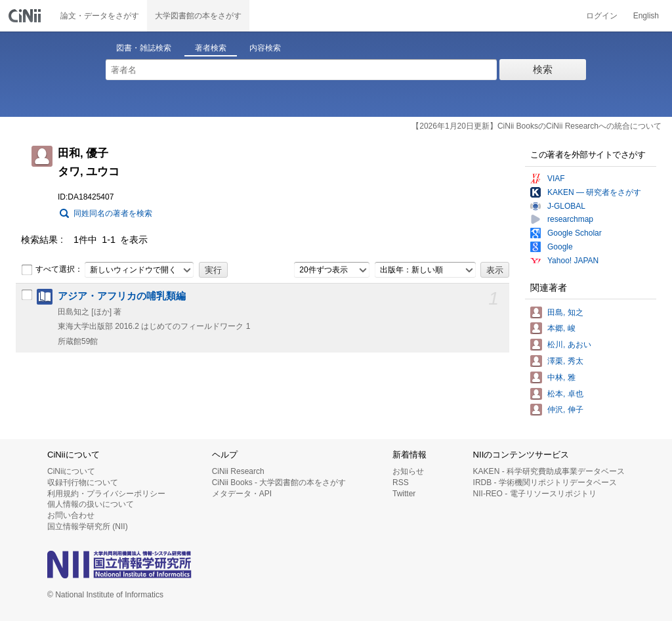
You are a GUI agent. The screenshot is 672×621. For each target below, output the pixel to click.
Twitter (404, 494)
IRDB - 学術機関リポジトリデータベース (545, 482)
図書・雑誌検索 (144, 48)
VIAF (556, 179)
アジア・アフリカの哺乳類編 (122, 296)
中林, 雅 (561, 377)
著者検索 (211, 48)
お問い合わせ (71, 515)
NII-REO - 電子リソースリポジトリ (535, 494)
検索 (543, 69)
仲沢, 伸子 (565, 410)
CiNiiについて (71, 471)
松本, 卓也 (565, 394)
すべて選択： (52, 270)
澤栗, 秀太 (565, 361)
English (646, 16)
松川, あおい (569, 345)
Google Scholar (575, 233)
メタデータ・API (242, 494)
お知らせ (408, 471)
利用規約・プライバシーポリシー (106, 494)
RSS (401, 482)
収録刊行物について (83, 482)
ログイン (602, 16)
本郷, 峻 (561, 328)
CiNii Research (238, 471)
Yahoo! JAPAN (573, 261)
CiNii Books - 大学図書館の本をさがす (279, 482)
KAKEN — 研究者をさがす (594, 192)
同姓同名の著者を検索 (113, 213)
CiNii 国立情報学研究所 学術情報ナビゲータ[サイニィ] (26, 16)
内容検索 (265, 48)
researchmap (570, 219)
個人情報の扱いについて (91, 504)
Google (560, 247)
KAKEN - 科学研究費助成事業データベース (549, 471)
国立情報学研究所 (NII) (88, 526)
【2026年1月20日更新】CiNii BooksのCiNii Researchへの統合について (536, 126)
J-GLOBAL (566, 206)
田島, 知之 (565, 312)
